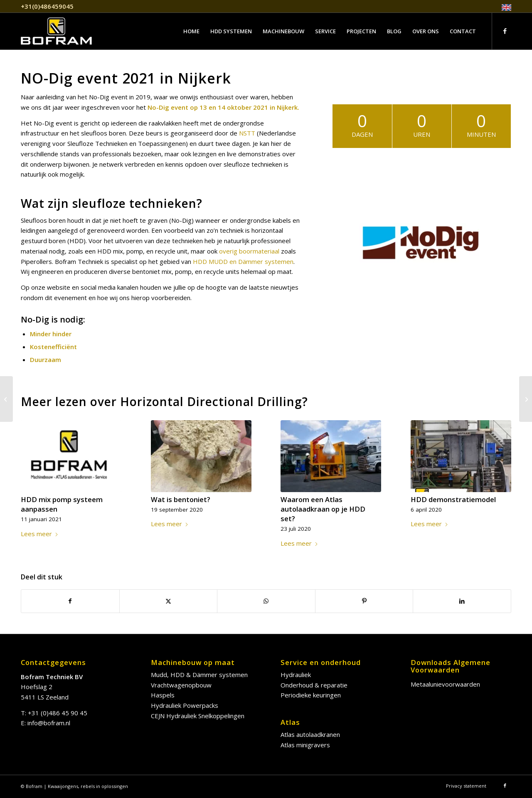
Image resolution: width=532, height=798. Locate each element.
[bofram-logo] (56, 31)
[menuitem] (504, 8)
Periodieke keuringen (311, 695)
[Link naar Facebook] (505, 31)
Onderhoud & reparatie (314, 685)
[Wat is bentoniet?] (6, 399)
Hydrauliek (296, 675)
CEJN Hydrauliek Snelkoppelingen (198, 716)
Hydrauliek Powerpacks (185, 705)
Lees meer (40, 534)
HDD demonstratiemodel (453, 499)
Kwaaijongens (63, 786)
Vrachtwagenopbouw (181, 685)
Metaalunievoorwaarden (445, 684)
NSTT (247, 133)
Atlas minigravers (305, 745)
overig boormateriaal (249, 251)
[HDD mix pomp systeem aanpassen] (526, 399)
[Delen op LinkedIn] (462, 601)
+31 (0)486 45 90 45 (58, 713)
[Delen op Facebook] (70, 601)
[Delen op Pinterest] (364, 601)
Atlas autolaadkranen (310, 734)
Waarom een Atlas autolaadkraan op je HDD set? (323, 509)
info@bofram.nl (49, 723)
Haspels (163, 695)
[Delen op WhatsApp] (266, 601)
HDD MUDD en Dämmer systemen (243, 261)
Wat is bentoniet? (181, 499)
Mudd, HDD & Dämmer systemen (199, 675)
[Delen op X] (169, 601)
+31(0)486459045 (47, 6)
